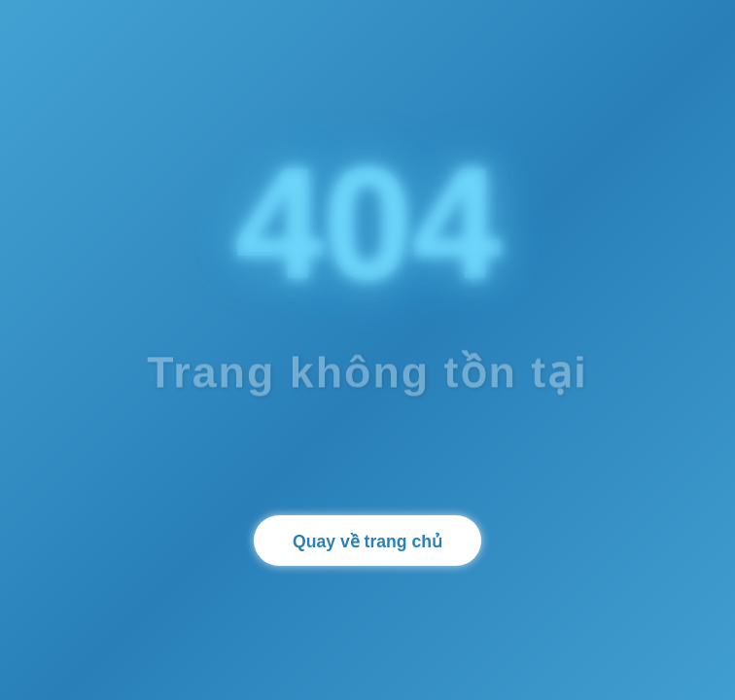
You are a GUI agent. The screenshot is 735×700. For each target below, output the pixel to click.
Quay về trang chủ (367, 542)
